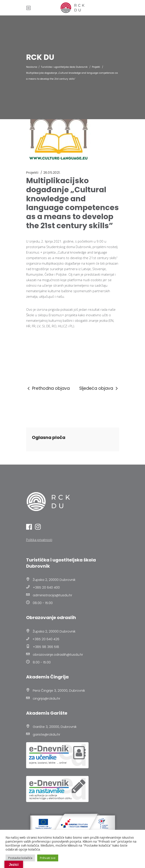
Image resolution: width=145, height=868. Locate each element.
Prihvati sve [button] (48, 858)
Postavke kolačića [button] (20, 858)
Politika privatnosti (39, 540)
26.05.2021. (52, 172)
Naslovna (32, 67)
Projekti (96, 67)
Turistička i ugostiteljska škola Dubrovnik (64, 67)
